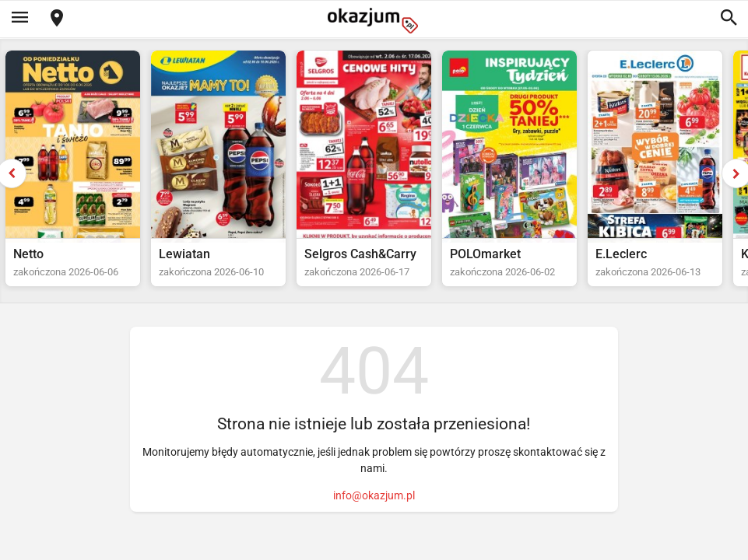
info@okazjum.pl (374, 495)
